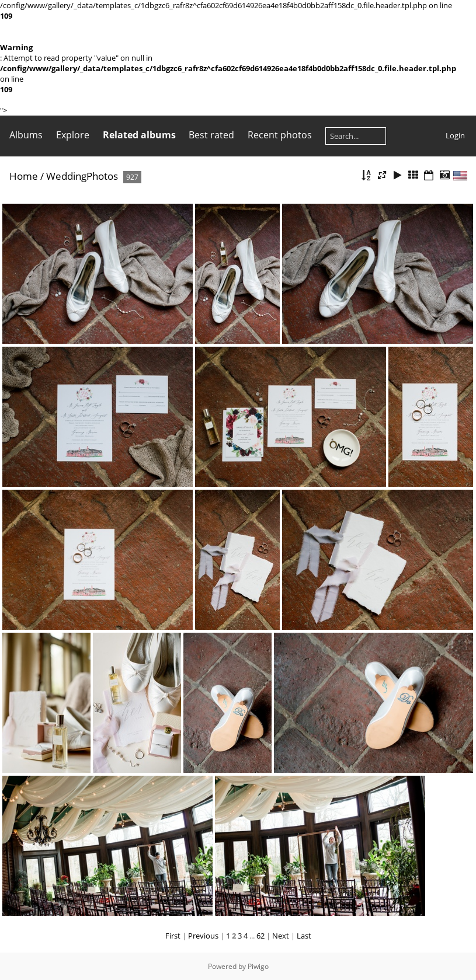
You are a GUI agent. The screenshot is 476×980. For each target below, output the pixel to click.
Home (24, 176)
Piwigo (258, 966)
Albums (26, 135)
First (173, 936)
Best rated (211, 135)
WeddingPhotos (82, 176)
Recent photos (280, 135)
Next (281, 936)
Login (455, 135)
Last (304, 936)
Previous (203, 936)
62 (260, 936)
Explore (73, 135)
